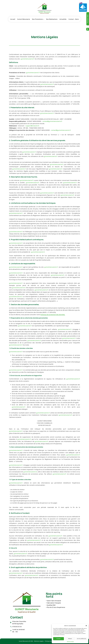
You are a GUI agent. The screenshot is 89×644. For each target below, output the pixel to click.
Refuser (70, 639)
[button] (86, 626)
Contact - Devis (74, 19)
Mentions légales (70, 642)
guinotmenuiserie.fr (28, 59)
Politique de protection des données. (53, 315)
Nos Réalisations (52, 19)
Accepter (59, 639)
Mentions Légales (39, 641)
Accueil (13, 19)
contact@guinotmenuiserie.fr (52, 121)
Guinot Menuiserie (24, 19)
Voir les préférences (82, 639)
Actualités (63, 19)
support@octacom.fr (32, 126)
